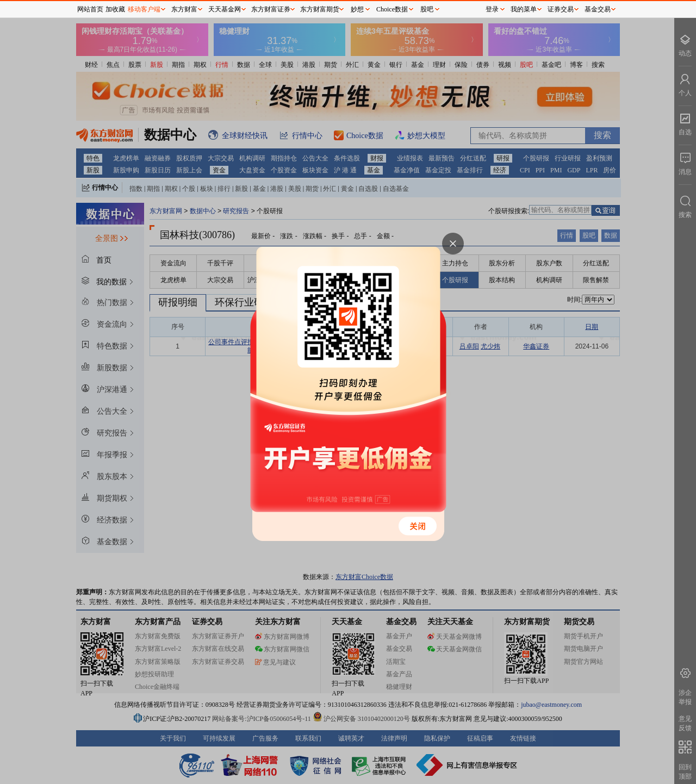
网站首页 (90, 9)
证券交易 (561, 9)
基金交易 (598, 9)
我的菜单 (524, 9)
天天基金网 (225, 9)
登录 (492, 9)
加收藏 (115, 9)
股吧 (427, 9)
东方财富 (184, 9)
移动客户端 (144, 9)
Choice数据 (392, 9)
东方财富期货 (320, 9)
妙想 (357, 9)
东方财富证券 (271, 9)
